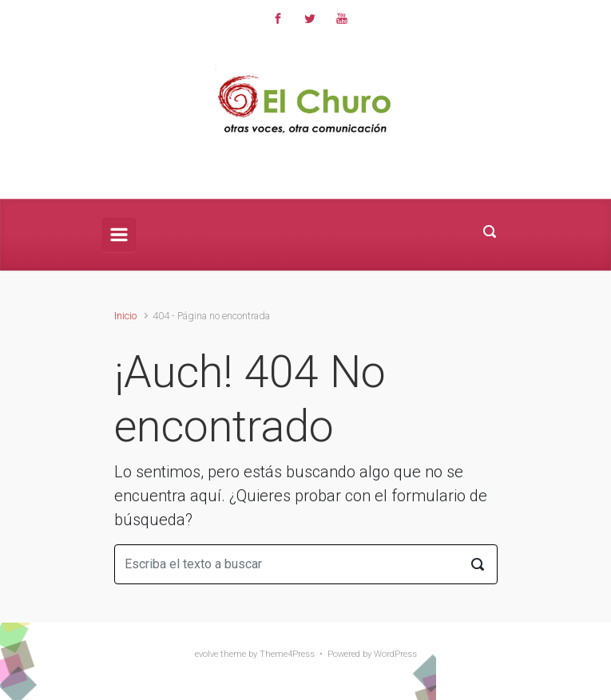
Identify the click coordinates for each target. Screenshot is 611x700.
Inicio (125, 316)
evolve (206, 654)
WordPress (395, 654)
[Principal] (119, 235)
